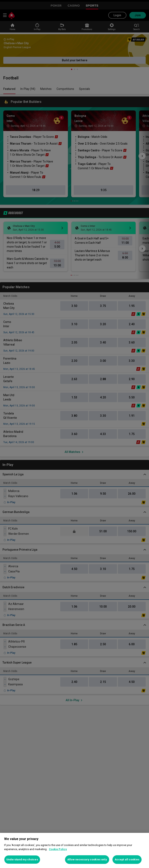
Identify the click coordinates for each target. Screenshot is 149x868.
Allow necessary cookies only (87, 859)
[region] (74, 850)
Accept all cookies (127, 859)
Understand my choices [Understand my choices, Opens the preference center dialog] (22, 859)
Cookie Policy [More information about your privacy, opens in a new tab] (58, 849)
